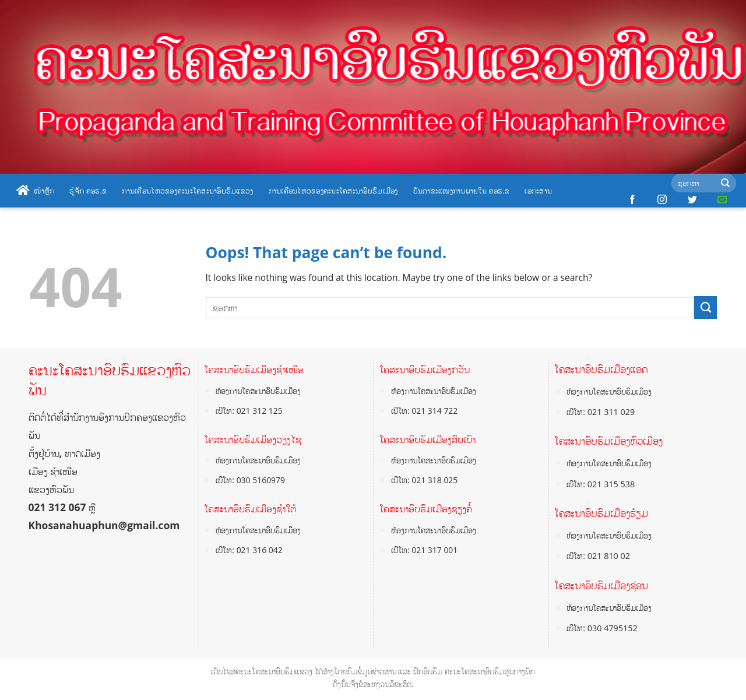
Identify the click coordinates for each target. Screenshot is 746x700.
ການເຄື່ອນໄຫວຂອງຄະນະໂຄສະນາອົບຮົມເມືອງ (333, 191)
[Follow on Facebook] (632, 200)
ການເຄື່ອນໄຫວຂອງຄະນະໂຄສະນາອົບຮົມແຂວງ (187, 191)
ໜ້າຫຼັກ (35, 191)
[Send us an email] (722, 200)
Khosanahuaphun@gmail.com (104, 525)
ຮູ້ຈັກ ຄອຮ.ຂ (88, 191)
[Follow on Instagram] (662, 200)
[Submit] (725, 183)
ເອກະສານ (538, 191)
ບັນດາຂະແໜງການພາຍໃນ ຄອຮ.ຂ (462, 191)
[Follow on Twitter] (692, 200)
